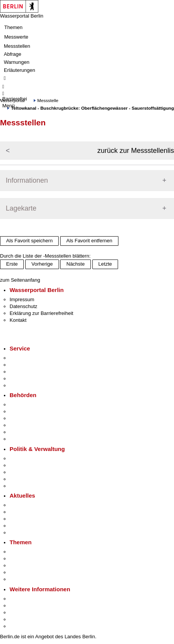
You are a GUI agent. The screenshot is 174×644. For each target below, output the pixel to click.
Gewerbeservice (28, 385)
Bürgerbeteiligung (29, 472)
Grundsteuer (23, 579)
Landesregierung (28, 458)
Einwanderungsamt (31, 439)
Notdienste (21, 379)
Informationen (27, 180)
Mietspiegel (22, 572)
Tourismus (21, 606)
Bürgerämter (23, 425)
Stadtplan (20, 626)
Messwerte (16, 37)
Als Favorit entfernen (89, 241)
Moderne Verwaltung (32, 565)
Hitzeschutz (22, 533)
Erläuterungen (20, 70)
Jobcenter (21, 432)
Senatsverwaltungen (32, 411)
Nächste (76, 264)
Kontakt (18, 320)
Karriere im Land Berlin (35, 465)
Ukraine (18, 526)
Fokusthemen (25, 552)
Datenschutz (23, 306)
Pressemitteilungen (31, 505)
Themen (13, 27)
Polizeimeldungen (29, 512)
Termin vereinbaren (31, 365)
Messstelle (48, 100)
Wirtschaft (21, 612)
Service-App (23, 358)
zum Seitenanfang (20, 280)
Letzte (105, 264)
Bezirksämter (24, 418)
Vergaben (20, 486)
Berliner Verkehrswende (36, 559)
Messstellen (17, 46)
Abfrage (13, 54)
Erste (12, 264)
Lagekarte (21, 208)
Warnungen (17, 62)
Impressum (22, 299)
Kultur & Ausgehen (30, 599)
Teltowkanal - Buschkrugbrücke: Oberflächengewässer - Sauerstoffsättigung (93, 108)
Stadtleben (21, 619)
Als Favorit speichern (29, 241)
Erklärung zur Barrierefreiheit (41, 313)
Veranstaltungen (28, 519)
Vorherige (42, 264)
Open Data (22, 479)
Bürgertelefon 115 (29, 372)
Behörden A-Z (25, 405)
